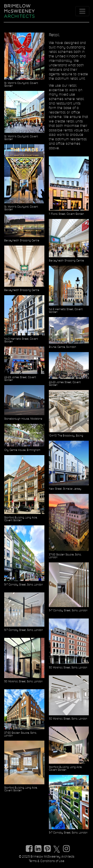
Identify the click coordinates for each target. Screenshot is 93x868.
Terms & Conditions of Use (46, 861)
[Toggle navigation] (82, 11)
